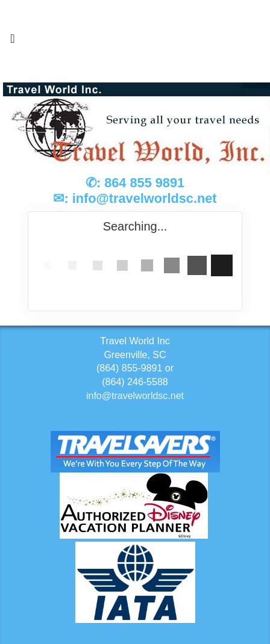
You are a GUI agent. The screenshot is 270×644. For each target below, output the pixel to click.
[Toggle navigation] (13, 42)
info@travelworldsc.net (145, 198)
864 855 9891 (144, 183)
